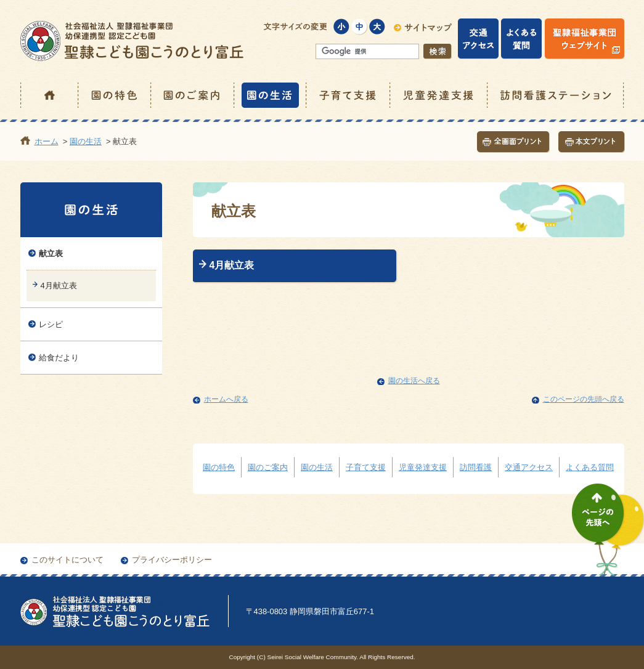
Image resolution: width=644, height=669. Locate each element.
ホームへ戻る (226, 399)
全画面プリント (513, 142)
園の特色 (115, 95)
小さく (342, 27)
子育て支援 (349, 95)
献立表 (51, 253)
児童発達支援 (439, 95)
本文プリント (592, 142)
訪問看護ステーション (556, 95)
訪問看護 (476, 467)
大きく (377, 27)
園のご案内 (193, 95)
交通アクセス (529, 467)
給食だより (59, 358)
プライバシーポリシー (172, 560)
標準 (360, 27)
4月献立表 (232, 265)
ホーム (50, 95)
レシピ (51, 324)
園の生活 (271, 95)
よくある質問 (590, 467)
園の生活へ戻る (414, 381)
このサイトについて (67, 560)
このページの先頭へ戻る (584, 399)
